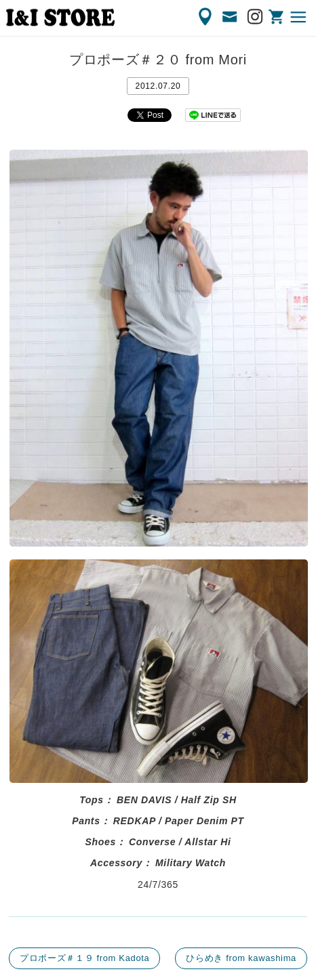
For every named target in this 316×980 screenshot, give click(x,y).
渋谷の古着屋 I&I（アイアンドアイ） (60, 18)
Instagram (256, 17)
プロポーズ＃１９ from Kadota (84, 958)
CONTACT (231, 17)
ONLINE (277, 17)
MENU (299, 17)
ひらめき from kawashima (241, 958)
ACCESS (206, 17)
